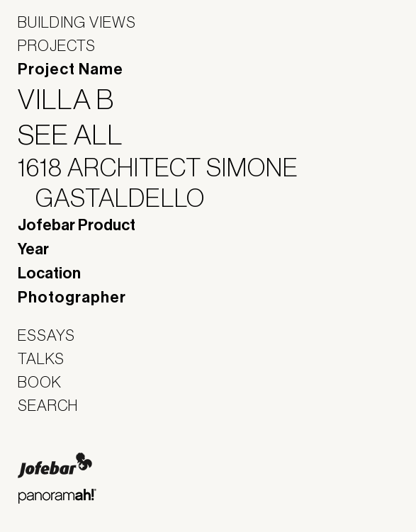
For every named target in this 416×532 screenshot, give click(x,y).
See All (79, 135)
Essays (46, 335)
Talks (41, 358)
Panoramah (57, 496)
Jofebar (55, 465)
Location (49, 273)
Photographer (72, 298)
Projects (57, 45)
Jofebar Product (77, 225)
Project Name (71, 69)
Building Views (77, 22)
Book (40, 382)
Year (33, 249)
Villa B (75, 99)
